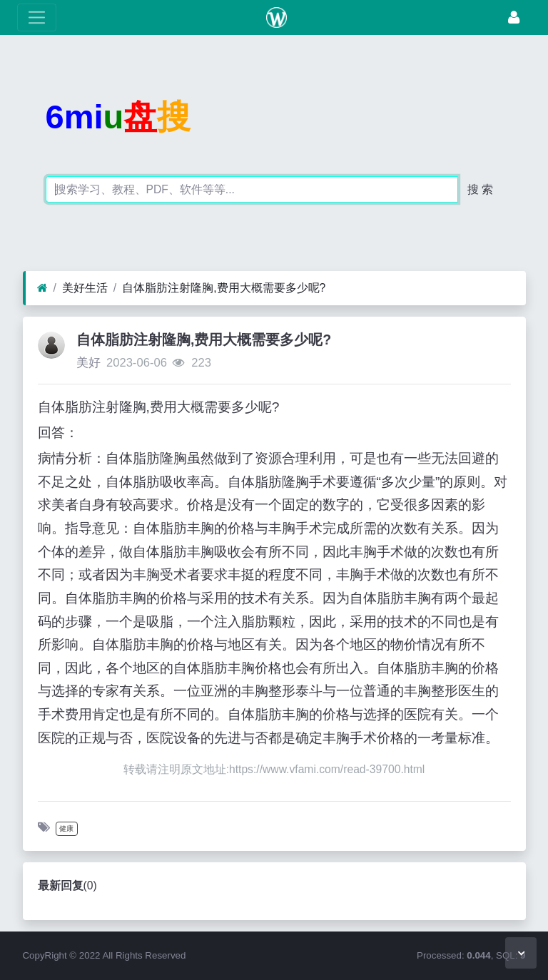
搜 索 (480, 189)
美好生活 (85, 288)
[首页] (42, 288)
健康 (66, 828)
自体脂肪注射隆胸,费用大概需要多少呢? (224, 288)
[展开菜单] (37, 17)
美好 (88, 363)
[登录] (514, 17)
